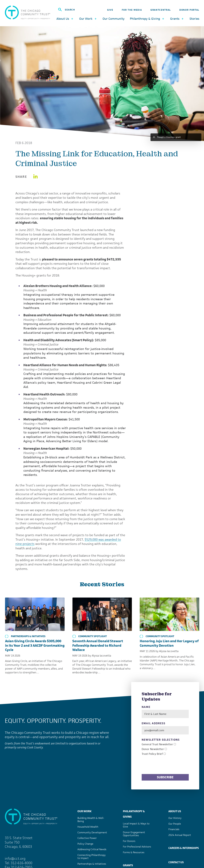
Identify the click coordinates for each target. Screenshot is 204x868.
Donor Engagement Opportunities (134, 834)
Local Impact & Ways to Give (136, 825)
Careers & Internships (184, 848)
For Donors (129, 841)
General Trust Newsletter (157, 744)
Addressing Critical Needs (92, 849)
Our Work (84, 811)
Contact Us (176, 862)
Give (110, 10)
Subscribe (165, 777)
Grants (128, 865)
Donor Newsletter (153, 749)
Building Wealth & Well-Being (91, 820)
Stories (194, 19)
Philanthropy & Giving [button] (147, 19)
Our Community (114, 19)
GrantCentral (161, 10)
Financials (174, 829)
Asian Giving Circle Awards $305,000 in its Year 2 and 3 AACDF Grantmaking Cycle (35, 645)
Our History (175, 818)
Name (146, 707)
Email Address (154, 723)
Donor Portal (189, 10)
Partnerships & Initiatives (25, 636)
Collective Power (87, 838)
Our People (175, 824)
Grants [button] (177, 19)
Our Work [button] (88, 19)
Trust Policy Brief (152, 754)
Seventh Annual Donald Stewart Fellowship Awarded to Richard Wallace (98, 645)
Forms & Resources (134, 852)
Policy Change (85, 844)
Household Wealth (88, 827)
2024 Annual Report (180, 835)
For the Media (132, 10)
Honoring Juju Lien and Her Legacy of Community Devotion (169, 643)
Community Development (92, 832)
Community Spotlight (90, 636)
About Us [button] (65, 19)
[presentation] (166, 765)
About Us (175, 811)
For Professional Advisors (137, 847)
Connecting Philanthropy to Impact (92, 857)
